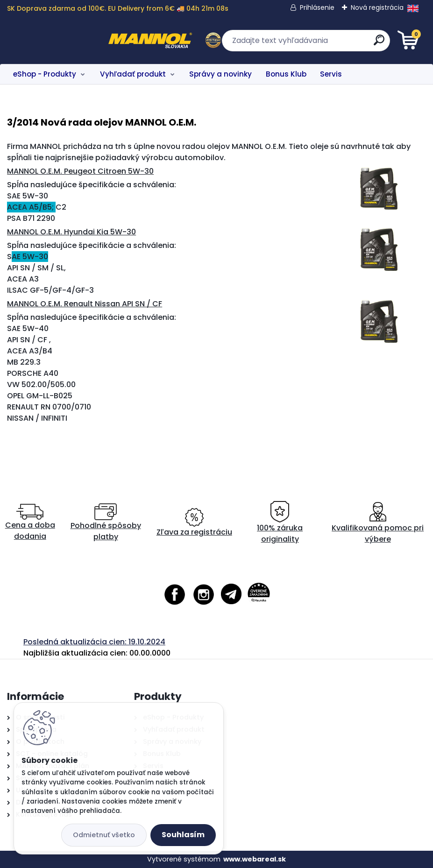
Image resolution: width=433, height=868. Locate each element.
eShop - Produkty (45, 74)
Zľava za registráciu (194, 523)
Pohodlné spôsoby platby (106, 523)
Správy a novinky (220, 74)
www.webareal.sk (255, 859)
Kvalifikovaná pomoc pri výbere (378, 523)
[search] (329, 44)
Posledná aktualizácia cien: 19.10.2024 (94, 642)
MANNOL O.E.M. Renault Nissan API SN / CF (85, 304)
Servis (331, 74)
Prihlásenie (317, 7)
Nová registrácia (377, 7)
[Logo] (64, 41)
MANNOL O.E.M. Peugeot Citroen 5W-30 (80, 171)
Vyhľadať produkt (133, 74)
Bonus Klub (286, 74)
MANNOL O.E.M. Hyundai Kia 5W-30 (71, 232)
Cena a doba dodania (30, 523)
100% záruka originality (280, 523)
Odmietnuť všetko (104, 835)
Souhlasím (183, 835)
